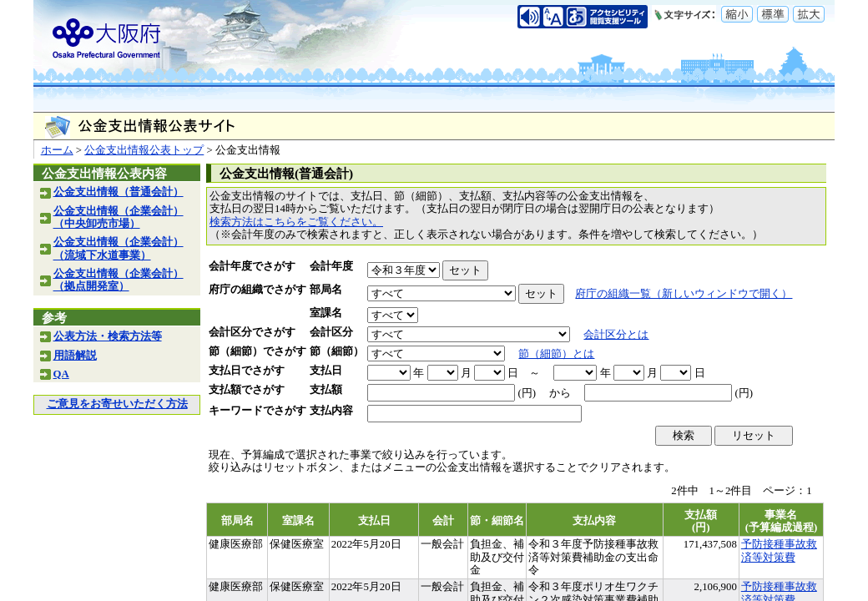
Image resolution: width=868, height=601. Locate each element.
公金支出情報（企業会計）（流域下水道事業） (119, 248)
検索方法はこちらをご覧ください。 (296, 222)
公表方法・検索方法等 (108, 336)
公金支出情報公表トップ (144, 150)
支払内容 (331, 411)
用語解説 (75, 356)
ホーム (57, 150)
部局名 (326, 290)
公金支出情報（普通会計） (119, 192)
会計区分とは (616, 335)
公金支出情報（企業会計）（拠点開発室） (119, 280)
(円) (527, 393)
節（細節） (337, 351)
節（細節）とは (556, 354)
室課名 (326, 313)
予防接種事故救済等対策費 (779, 550)
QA (61, 374)
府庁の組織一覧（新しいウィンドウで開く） (684, 294)
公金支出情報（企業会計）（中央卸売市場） (119, 217)
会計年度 (331, 266)
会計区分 (331, 332)
